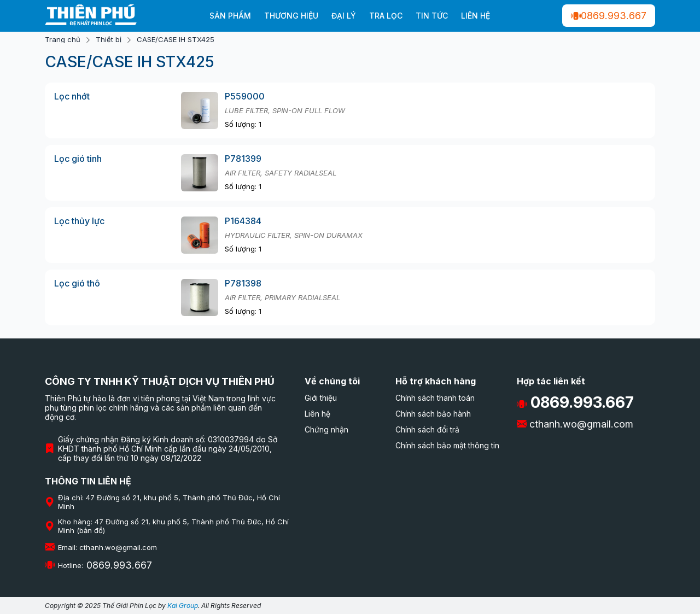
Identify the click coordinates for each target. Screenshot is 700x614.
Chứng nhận (326, 429)
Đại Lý (344, 16)
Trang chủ (63, 40)
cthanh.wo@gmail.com (575, 424)
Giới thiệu (321, 398)
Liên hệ (476, 16)
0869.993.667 (609, 16)
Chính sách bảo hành (433, 414)
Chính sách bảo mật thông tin (447, 445)
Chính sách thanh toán (435, 398)
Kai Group (183, 606)
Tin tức (432, 16)
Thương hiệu (291, 16)
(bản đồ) (91, 530)
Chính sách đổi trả (427, 429)
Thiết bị (109, 40)
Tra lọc (386, 16)
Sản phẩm (230, 16)
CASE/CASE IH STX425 (176, 40)
